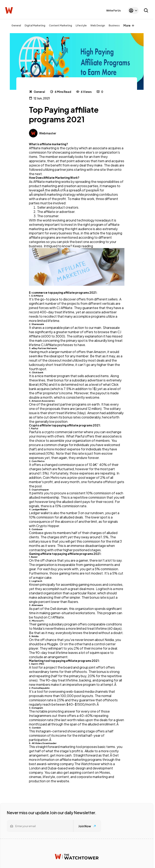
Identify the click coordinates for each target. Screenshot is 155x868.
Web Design (98, 25)
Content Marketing (60, 25)
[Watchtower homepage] (77, 857)
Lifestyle (81, 25)
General (16, 25)
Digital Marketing (35, 25)
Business (114, 25)
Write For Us (113, 11)
